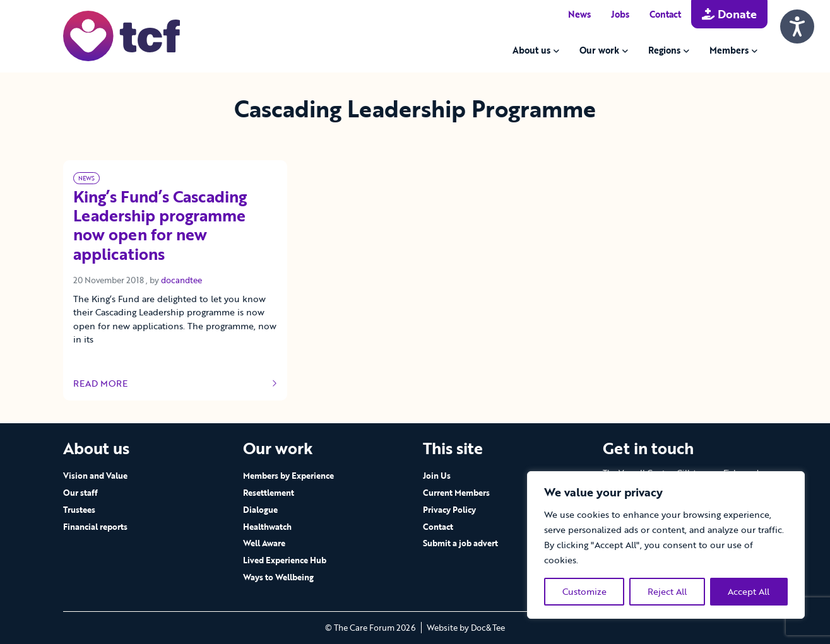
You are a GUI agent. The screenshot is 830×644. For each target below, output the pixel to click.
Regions (664, 50)
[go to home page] (122, 35)
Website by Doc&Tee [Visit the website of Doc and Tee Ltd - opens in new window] (466, 628)
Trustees (79, 510)
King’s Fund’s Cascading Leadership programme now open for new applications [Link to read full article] (160, 226)
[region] (666, 545)
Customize (584, 591)
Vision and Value (95, 476)
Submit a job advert (460, 543)
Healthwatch (267, 527)
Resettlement (269, 493)
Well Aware (264, 543)
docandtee (181, 280)
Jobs (620, 14)
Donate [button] (729, 14)
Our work (599, 50)
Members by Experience (288, 476)
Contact (665, 14)
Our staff (80, 493)
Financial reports (95, 527)
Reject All (667, 591)
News (579, 14)
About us (531, 50)
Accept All (749, 591)
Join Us (437, 476)
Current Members (456, 493)
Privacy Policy (449, 510)
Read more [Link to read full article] (175, 383)
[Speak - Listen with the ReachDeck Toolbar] (797, 26)
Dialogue (260, 510)
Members (729, 50)
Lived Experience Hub (285, 560)
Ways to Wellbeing (278, 577)
